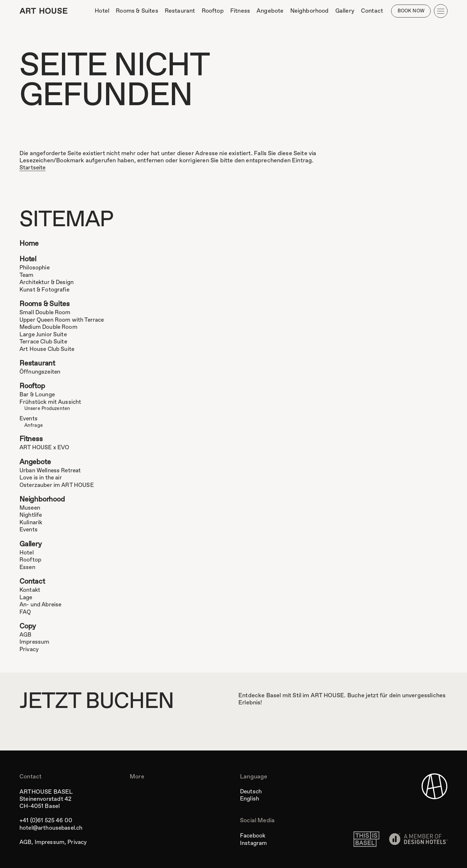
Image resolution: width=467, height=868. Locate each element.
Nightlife (31, 515)
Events (29, 418)
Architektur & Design (48, 283)
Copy (28, 625)
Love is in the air (41, 477)
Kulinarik (31, 522)
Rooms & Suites (46, 305)
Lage (26, 596)
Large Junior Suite (44, 334)
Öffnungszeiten (41, 372)
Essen (28, 566)
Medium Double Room (49, 327)
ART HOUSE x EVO (46, 447)
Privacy (30, 648)
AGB (26, 634)
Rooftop (33, 386)
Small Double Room (46, 313)
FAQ (26, 611)
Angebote (36, 462)
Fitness (31, 439)
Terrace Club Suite (44, 341)
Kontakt (30, 589)
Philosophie (35, 268)
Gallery (31, 544)
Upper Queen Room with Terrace (64, 320)
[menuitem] (101, 11)
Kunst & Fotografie (45, 290)
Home (30, 244)
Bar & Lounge (38, 395)
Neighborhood (43, 499)
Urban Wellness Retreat (52, 470)
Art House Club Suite (48, 349)
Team (27, 276)
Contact (33, 581)
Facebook (253, 835)
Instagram (254, 842)
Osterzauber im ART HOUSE (58, 484)
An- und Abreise (42, 603)
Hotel (29, 260)
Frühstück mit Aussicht (51, 402)
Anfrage (34, 425)
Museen (30, 507)
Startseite (33, 168)
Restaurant (38, 363)
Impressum (35, 641)
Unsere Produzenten (48, 408)
